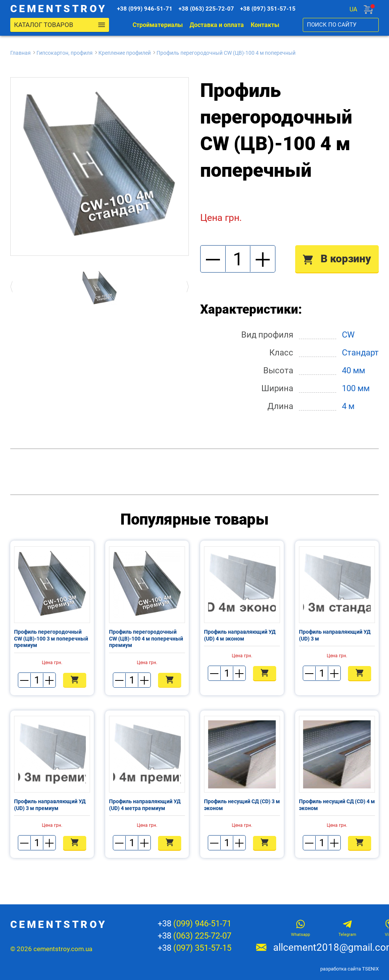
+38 (194, 924)
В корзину (337, 259)
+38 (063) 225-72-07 (209, 9)
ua (353, 9)
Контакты (265, 25)
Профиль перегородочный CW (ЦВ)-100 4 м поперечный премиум (146, 639)
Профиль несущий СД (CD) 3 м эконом (242, 806)
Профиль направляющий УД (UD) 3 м (335, 636)
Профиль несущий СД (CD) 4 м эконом (337, 806)
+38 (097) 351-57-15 (270, 9)
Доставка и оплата (217, 25)
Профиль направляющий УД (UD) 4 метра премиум (145, 806)
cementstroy (61, 9)
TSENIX (370, 969)
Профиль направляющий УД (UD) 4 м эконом (240, 636)
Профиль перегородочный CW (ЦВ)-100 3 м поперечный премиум (51, 639)
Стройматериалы (158, 25)
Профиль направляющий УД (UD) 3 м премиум (50, 806)
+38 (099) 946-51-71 (147, 9)
